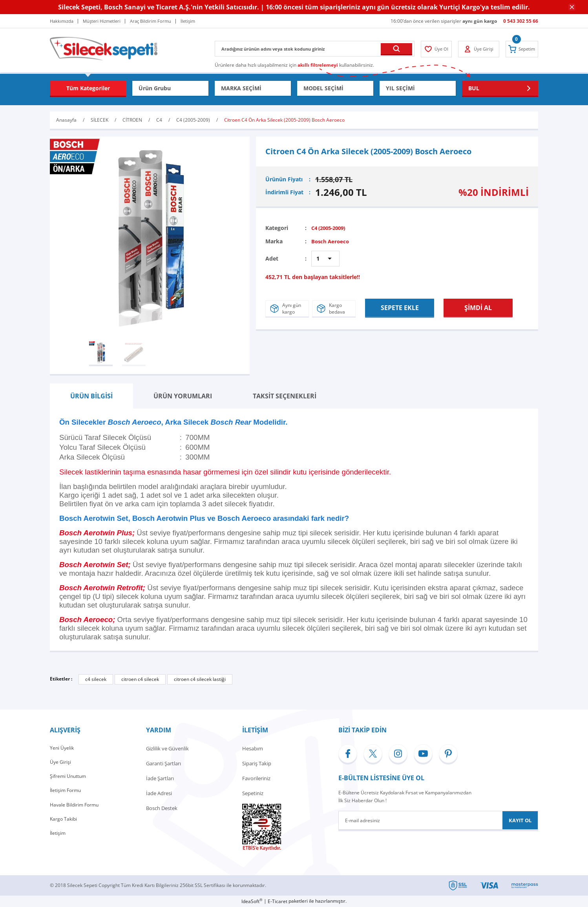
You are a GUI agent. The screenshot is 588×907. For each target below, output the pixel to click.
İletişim (58, 838)
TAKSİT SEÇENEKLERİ (285, 396)
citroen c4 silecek (140, 679)
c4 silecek (96, 679)
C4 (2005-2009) (331, 228)
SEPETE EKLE (400, 307)
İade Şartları (160, 778)
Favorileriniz (256, 778)
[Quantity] (325, 258)
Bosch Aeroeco (331, 241)
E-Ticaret (278, 901)
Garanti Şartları (163, 763)
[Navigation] (88, 88)
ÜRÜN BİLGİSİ (91, 396)
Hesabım (253, 748)
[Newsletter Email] (438, 820)
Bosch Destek (162, 808)
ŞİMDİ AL (478, 307)
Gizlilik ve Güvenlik (167, 748)
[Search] (315, 49)
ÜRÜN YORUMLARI (183, 396)
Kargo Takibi (64, 823)
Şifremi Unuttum (69, 778)
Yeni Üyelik (62, 748)
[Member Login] (437, 49)
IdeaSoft (252, 901)
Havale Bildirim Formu (76, 808)
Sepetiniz (253, 793)
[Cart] (520, 49)
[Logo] (104, 48)
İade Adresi (159, 793)
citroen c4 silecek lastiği (200, 679)
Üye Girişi (61, 763)
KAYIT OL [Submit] (520, 820)
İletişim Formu (67, 793)
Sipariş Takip (257, 763)
